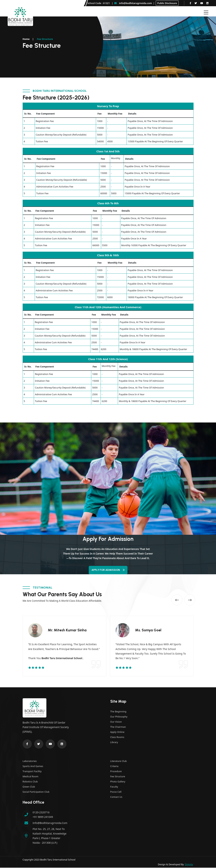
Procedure (116, 772)
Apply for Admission (108, 570)
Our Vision (116, 722)
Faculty (114, 787)
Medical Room (31, 777)
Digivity (189, 865)
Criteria (114, 766)
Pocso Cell (116, 792)
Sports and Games (33, 766)
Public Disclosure (167, 3)
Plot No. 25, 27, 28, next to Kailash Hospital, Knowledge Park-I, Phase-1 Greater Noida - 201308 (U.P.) (50, 836)
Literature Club (119, 761)
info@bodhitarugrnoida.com (133, 3)
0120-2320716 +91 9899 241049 (43, 815)
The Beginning (118, 712)
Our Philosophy (119, 717)
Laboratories (30, 761)
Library (114, 743)
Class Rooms (117, 737)
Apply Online (117, 732)
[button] (174, 598)
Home (26, 39)
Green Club (29, 787)
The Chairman (118, 727)
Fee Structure (118, 777)
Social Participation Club (36, 792)
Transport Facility (32, 772)
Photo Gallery (118, 782)
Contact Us (116, 797)
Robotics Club (30, 782)
